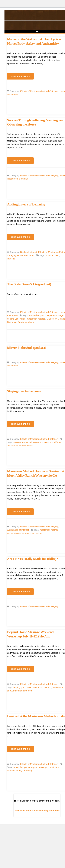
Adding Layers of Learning (26, 204)
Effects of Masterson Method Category (39, 91)
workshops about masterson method (25, 533)
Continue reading (22, 77)
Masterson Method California (47, 442)
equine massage (55, 315)
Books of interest (29, 252)
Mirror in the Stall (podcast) (27, 348)
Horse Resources (26, 255)
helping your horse (16, 319)
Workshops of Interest (18, 530)
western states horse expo (20, 446)
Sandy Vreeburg (26, 322)
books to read (52, 255)
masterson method (36, 319)
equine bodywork (37, 315)
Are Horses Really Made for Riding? (32, 559)
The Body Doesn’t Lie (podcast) (29, 284)
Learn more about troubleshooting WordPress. (37, 811)
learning (11, 259)
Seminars (24, 179)
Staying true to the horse (24, 391)
